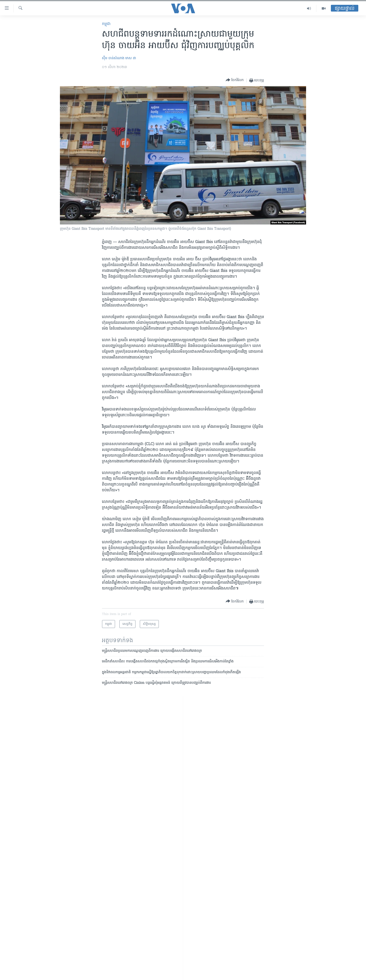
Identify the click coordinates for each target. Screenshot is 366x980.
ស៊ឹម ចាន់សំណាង (113, 58)
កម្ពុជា (106, 24)
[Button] (235, 80)
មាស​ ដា (131, 58)
